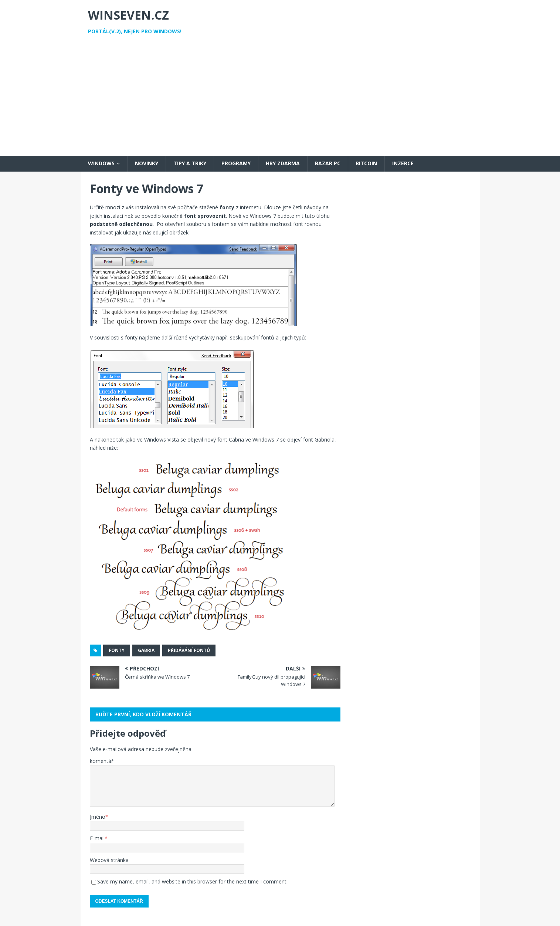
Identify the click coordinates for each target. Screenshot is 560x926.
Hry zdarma (283, 163)
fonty (117, 650)
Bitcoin (366, 163)
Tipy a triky (190, 163)
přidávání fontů (189, 650)
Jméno (98, 817)
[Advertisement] (280, 100)
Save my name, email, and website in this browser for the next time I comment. (192, 881)
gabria (146, 650)
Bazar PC (328, 163)
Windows (101, 163)
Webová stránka (109, 860)
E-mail (97, 838)
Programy (236, 163)
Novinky (147, 163)
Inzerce (403, 163)
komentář (102, 761)
